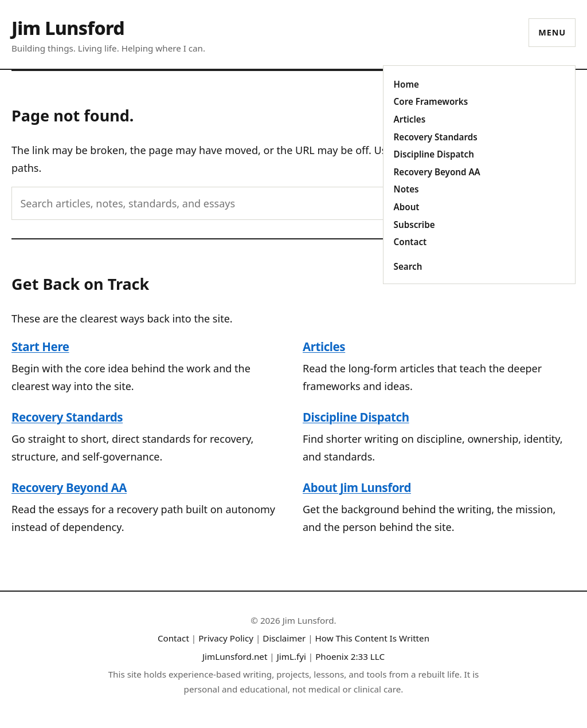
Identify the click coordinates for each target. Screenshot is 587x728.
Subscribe (414, 225)
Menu (552, 32)
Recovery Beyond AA (437, 172)
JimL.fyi (291, 656)
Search (408, 266)
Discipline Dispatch (434, 154)
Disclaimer (284, 638)
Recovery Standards (436, 137)
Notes (406, 189)
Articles (410, 119)
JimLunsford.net (235, 656)
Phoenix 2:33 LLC (350, 656)
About (407, 207)
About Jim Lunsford (357, 487)
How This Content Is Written (373, 638)
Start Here (40, 347)
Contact (410, 242)
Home (406, 84)
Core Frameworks (431, 101)
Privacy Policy (226, 638)
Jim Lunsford (68, 28)
